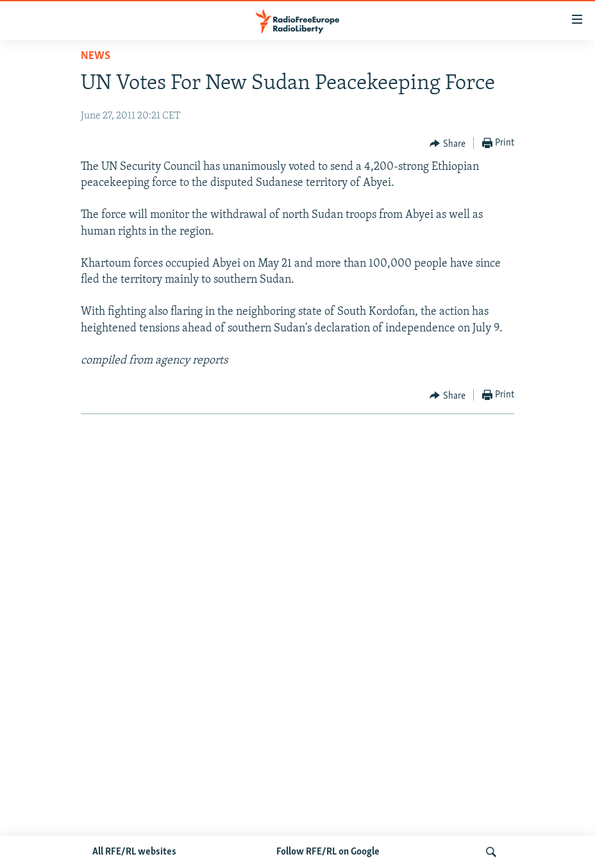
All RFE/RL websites (134, 852)
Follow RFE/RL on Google (328, 852)
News (96, 56)
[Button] (448, 144)
